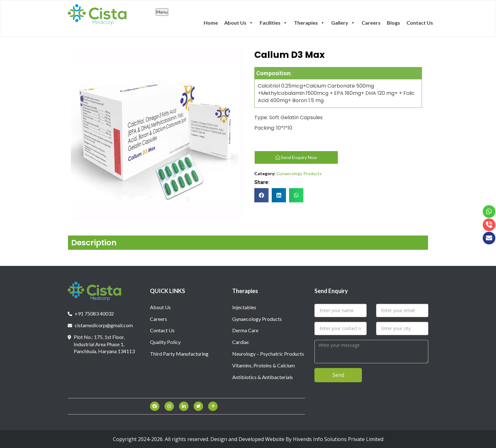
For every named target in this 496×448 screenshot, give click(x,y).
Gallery (343, 22)
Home (211, 23)
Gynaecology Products (299, 173)
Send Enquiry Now (296, 157)
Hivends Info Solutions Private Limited (338, 439)
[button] (261, 195)
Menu (162, 12)
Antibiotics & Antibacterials (263, 377)
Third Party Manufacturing (179, 354)
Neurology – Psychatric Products (268, 354)
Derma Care (245, 330)
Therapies (309, 22)
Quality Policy (165, 342)
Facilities (274, 22)
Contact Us (420, 23)
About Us (239, 22)
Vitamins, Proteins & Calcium (263, 365)
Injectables (244, 307)
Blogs (394, 23)
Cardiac (241, 342)
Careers (371, 23)
